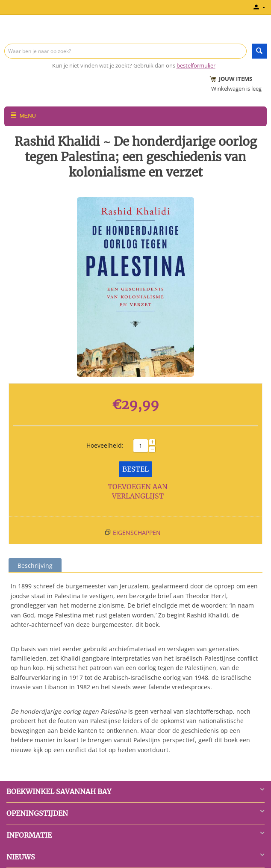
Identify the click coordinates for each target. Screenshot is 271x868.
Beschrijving (35, 565)
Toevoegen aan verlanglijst (138, 492)
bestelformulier (196, 65)
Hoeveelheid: (105, 445)
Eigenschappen (137, 533)
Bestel (135, 469)
